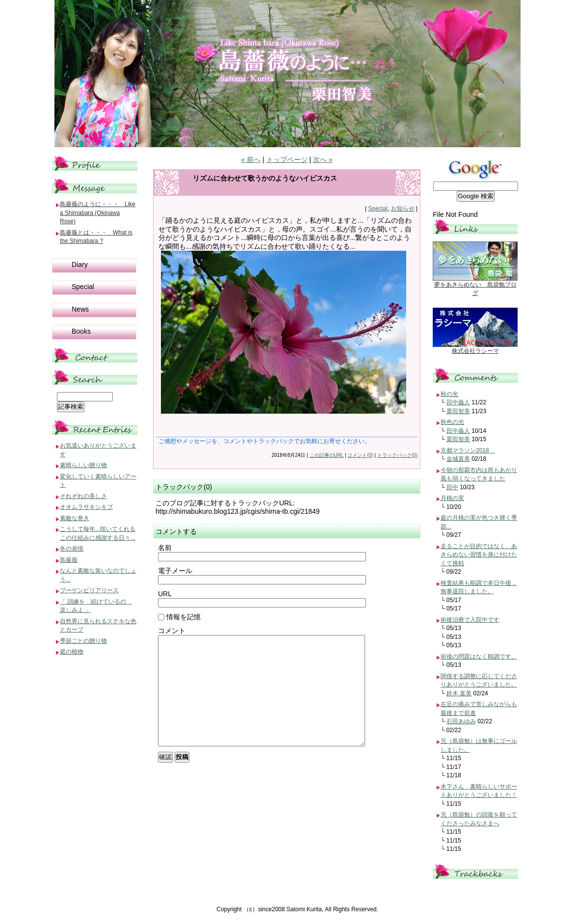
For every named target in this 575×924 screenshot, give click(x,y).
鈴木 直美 (459, 693)
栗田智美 (458, 411)
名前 (165, 548)
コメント (172, 631)
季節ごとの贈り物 (83, 641)
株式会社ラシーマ (475, 351)
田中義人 (458, 402)
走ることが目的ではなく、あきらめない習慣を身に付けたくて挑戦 (479, 555)
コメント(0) (360, 455)
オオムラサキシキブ (86, 507)
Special (378, 209)
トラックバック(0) (397, 455)
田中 (452, 487)
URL (165, 594)
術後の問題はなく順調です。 (479, 657)
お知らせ (403, 209)
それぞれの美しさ (83, 496)
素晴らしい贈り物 (83, 465)
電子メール (175, 571)
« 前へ (251, 159)
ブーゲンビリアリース (89, 590)
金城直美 (458, 459)
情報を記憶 (179, 617)
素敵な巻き (75, 518)
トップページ (287, 159)
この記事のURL (327, 455)
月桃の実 (452, 498)
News (80, 309)
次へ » (323, 159)
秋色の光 (452, 422)
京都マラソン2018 (468, 450)
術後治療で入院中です (470, 620)
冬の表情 (72, 549)
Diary (80, 264)
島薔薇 (69, 560)
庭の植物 (72, 652)
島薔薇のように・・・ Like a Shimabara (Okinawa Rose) (98, 213)
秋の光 (449, 394)
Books (81, 331)
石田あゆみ (461, 721)
